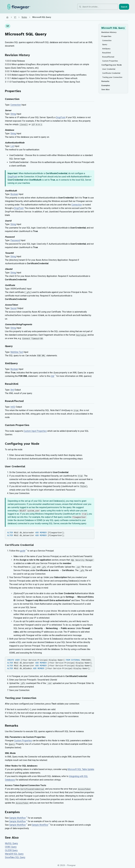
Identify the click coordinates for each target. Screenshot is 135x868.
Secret (14, 308)
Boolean (14, 194)
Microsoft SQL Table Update (81, 769)
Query (9, 346)
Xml (12, 390)
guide (23, 551)
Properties (13, 91)
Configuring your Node (22, 444)
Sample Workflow (17, 818)
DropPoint (61, 117)
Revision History (17, 55)
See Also (12, 838)
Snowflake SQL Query (15, 857)
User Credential (15, 466)
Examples (12, 812)
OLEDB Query (11, 850)
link (53, 376)
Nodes (24, 17)
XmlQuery (11, 363)
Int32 (13, 407)
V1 (15, 17)
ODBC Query (11, 847)
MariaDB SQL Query (14, 854)
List (12, 146)
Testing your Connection (21, 698)
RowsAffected (14, 401)
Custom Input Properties (35, 431)
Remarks (12, 726)
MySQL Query (11, 843)
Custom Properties (17, 425)
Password (15, 240)
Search (124, 7)
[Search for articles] (100, 7)
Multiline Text (17, 352)
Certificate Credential (19, 545)
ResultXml (12, 384)
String (13, 114)
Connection (12, 99)
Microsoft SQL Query (26, 34)
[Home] (7, 17)
